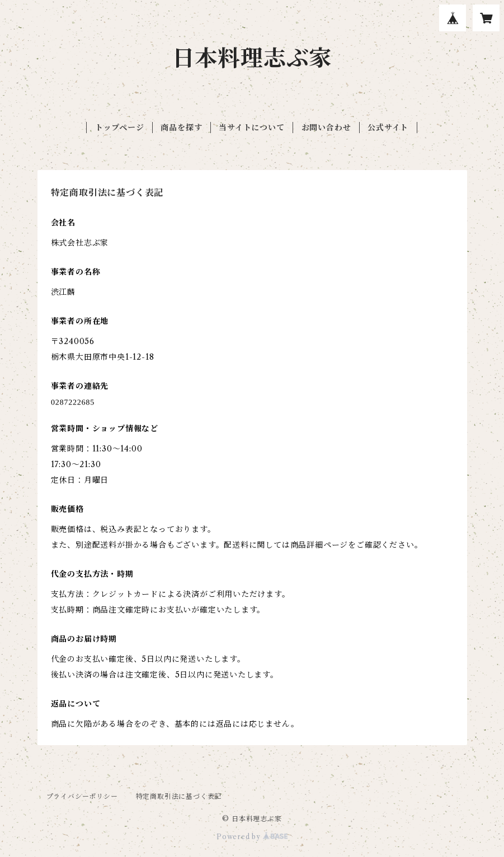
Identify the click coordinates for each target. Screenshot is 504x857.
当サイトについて (251, 128)
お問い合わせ (326, 128)
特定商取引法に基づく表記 (179, 796)
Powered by (252, 837)
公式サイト (388, 128)
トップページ (120, 128)
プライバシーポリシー (82, 796)
